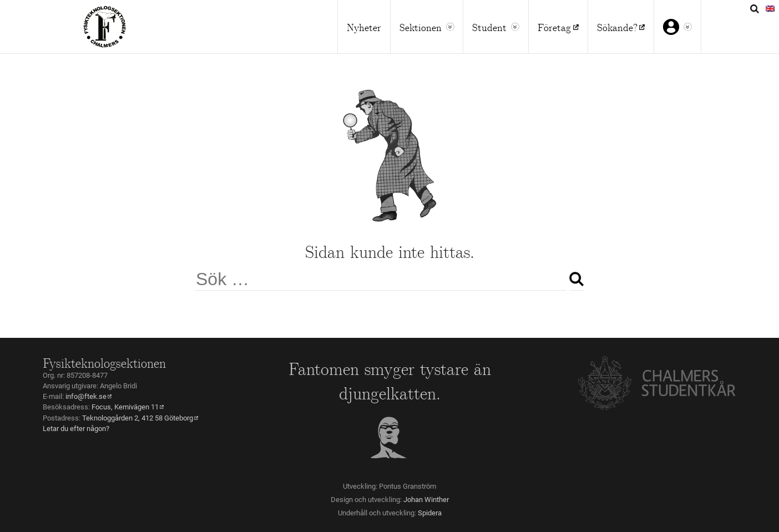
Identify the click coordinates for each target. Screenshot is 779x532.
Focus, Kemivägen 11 (125, 407)
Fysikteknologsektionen (104, 362)
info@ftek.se (86, 396)
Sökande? (617, 27)
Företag (554, 27)
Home (104, 27)
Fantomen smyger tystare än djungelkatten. (390, 380)
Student (489, 27)
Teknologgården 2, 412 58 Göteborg (138, 418)
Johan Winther (426, 500)
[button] (450, 27)
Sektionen (421, 27)
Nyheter (364, 27)
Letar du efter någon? (76, 429)
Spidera (430, 513)
